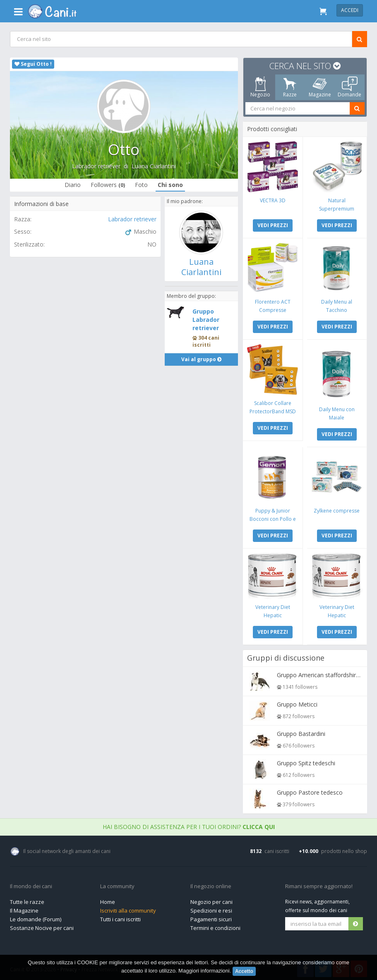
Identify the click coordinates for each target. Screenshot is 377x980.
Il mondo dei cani (31, 884)
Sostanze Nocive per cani (42, 926)
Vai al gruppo (201, 359)
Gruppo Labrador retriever (206, 320)
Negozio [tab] (260, 87)
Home (108, 900)
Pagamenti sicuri (211, 917)
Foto (141, 185)
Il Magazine (24, 908)
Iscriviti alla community (128, 908)
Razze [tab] (290, 87)
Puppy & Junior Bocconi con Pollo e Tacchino (273, 517)
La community (117, 884)
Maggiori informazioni (204, 971)
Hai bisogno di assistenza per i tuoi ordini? (189, 825)
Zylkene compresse (337, 509)
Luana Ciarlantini (154, 166)
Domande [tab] (349, 87)
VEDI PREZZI (273, 225)
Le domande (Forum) (36, 917)
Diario (73, 185)
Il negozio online (211, 884)
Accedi (350, 10)
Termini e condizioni (215, 926)
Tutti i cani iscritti (120, 917)
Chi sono (170, 185)
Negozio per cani (211, 900)
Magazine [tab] (320, 87)
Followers (108, 185)
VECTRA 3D (273, 200)
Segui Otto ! (33, 64)
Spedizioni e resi (211, 908)
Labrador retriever (96, 166)
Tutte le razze (27, 900)
